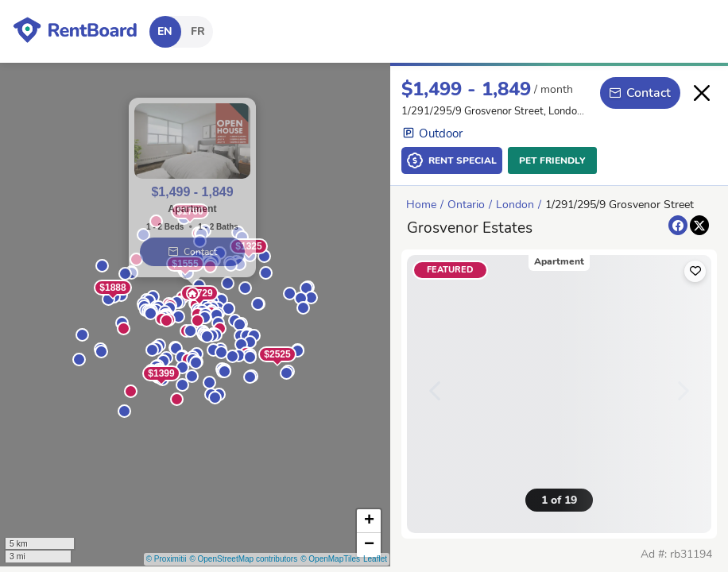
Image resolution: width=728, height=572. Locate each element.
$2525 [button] (277, 354)
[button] (177, 399)
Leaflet (375, 559)
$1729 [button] (199, 293)
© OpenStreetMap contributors (243, 559)
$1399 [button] (161, 373)
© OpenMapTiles (330, 559)
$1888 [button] (112, 288)
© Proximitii (167, 559)
